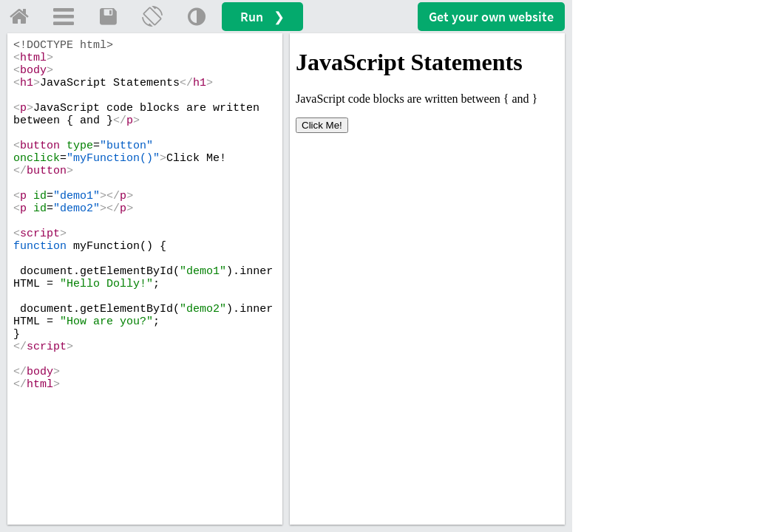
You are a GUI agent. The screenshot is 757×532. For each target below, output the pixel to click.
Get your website (491, 17)
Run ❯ (262, 17)
